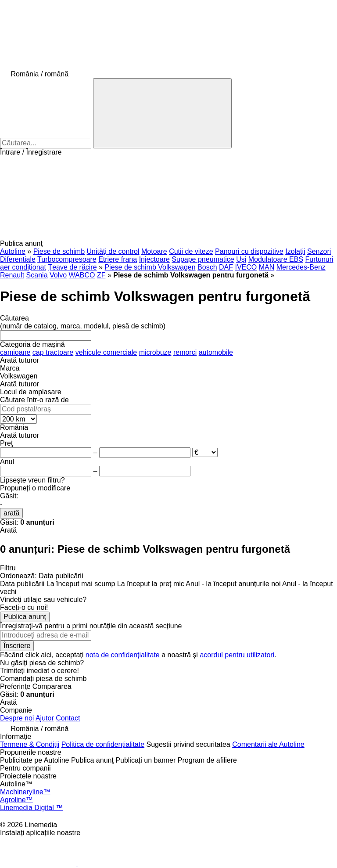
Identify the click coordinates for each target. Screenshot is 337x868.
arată (11, 513)
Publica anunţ (25, 617)
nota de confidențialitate (123, 655)
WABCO (82, 275)
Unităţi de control (113, 251)
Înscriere (17, 646)
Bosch (207, 267)
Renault (12, 275)
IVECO (246, 267)
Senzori (319, 251)
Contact (68, 718)
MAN (267, 267)
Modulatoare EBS (276, 259)
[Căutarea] (162, 113)
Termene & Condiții (30, 744)
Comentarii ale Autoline (268, 744)
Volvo (58, 275)
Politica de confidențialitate (103, 744)
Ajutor (45, 718)
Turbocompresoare (67, 259)
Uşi (241, 259)
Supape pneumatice (203, 259)
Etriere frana (118, 259)
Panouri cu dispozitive (249, 251)
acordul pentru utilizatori (237, 655)
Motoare (154, 251)
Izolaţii (295, 251)
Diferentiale (18, 259)
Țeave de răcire (72, 267)
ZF (101, 275)
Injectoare (154, 259)
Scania (37, 275)
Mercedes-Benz (301, 267)
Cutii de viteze (191, 251)
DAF (226, 267)
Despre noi (17, 718)
